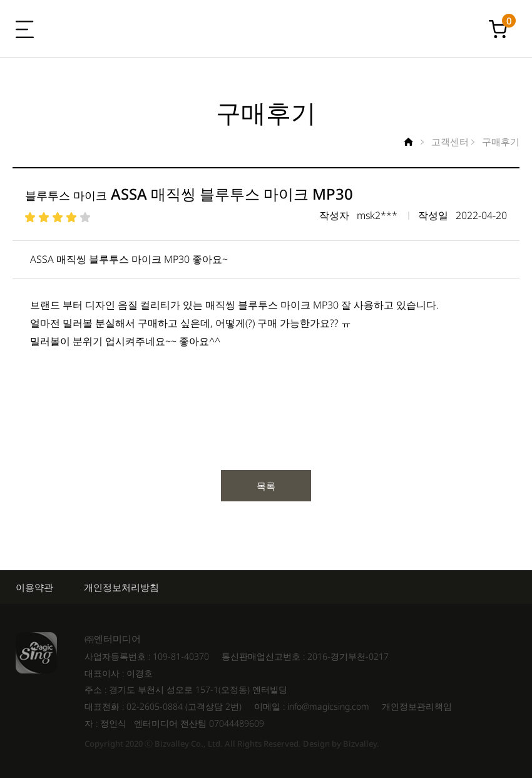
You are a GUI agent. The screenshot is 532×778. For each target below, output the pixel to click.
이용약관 (34, 587)
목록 (266, 486)
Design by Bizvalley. (341, 744)
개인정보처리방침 (121, 587)
